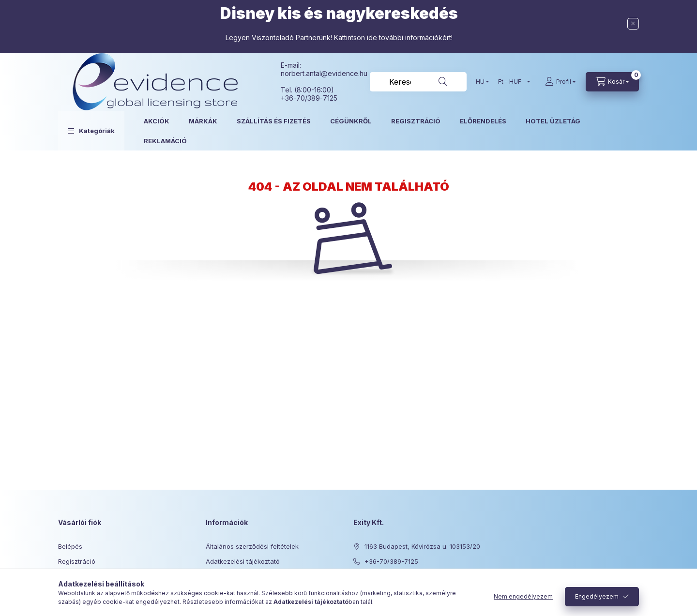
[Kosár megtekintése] (612, 82)
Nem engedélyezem (523, 596)
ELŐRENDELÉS (483, 121)
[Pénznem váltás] (512, 82)
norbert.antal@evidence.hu (324, 73)
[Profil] (560, 82)
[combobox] (418, 82)
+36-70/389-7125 (391, 561)
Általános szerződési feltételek (252, 546)
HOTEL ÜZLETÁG (553, 121)
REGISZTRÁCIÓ (416, 121)
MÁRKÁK (203, 121)
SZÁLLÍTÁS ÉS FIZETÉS (274, 121)
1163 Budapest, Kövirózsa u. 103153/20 (422, 546)
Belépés (70, 546)
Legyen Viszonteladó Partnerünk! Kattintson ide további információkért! (339, 38)
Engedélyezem (597, 596)
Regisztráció (77, 561)
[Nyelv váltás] (480, 82)
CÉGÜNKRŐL (351, 121)
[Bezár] (633, 24)
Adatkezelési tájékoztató (243, 561)
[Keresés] (443, 82)
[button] (91, 131)
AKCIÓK (157, 121)
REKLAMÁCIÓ (165, 141)
